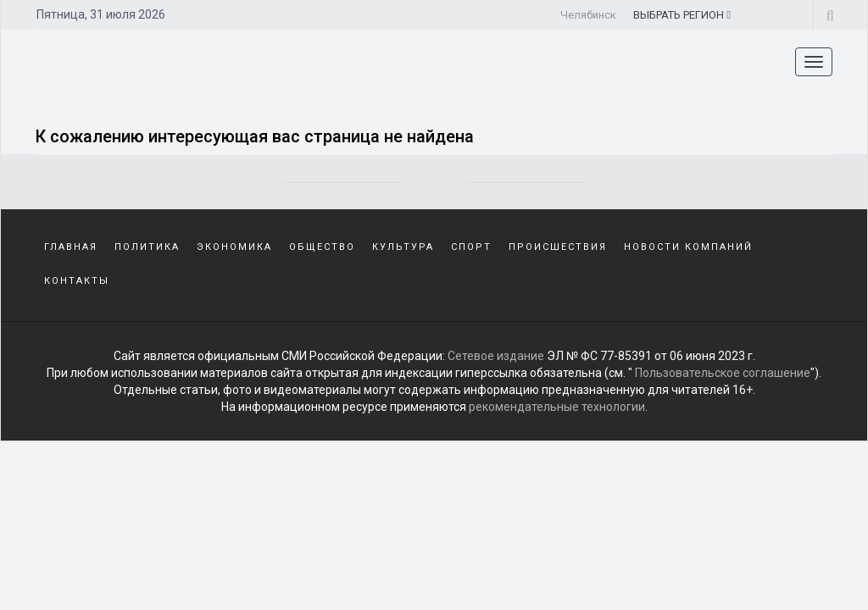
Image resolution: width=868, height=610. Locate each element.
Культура (403, 247)
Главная (71, 247)
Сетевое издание (496, 356)
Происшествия (558, 247)
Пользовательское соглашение (723, 373)
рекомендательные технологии (557, 407)
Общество (322, 247)
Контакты (77, 281)
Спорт (471, 247)
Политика (147, 247)
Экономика (234, 247)
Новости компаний (688, 247)
